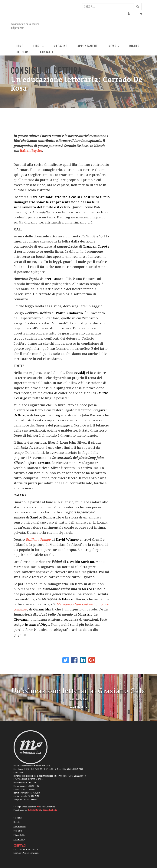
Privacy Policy (20, 835)
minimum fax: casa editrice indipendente (25, 26)
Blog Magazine (20, 827)
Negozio (17, 822)
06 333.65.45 (20, 850)
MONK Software (48, 807)
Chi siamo (18, 818)
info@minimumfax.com (29, 853)
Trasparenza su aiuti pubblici (26, 800)
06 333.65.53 (34, 850)
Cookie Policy (19, 840)
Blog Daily (18, 831)
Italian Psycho (31, 151)
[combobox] (108, 7)
